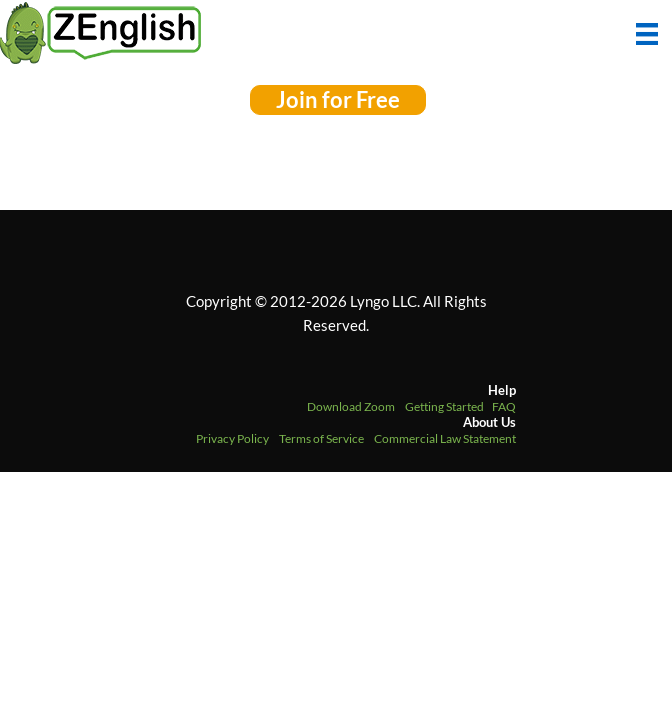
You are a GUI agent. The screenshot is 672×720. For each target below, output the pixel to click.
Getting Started (444, 406)
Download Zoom (351, 406)
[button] (338, 100)
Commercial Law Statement (445, 438)
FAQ (504, 406)
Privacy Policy (232, 438)
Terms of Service (321, 438)
